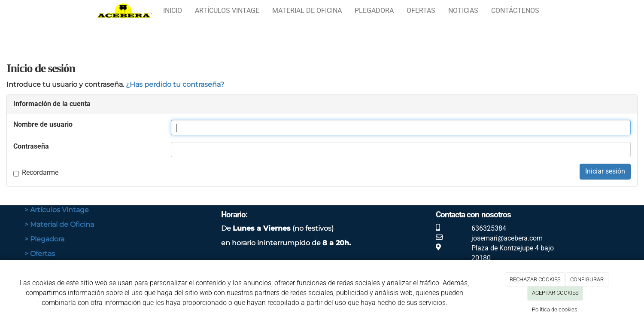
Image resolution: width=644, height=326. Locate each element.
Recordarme (36, 172)
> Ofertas (40, 254)
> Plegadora (44, 239)
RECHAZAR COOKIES (535, 279)
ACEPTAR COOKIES (555, 293)
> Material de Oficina (59, 224)
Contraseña (31, 146)
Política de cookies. (555, 309)
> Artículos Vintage (57, 210)
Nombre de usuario (43, 124)
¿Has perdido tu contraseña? (175, 84)
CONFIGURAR (587, 279)
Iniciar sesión (605, 171)
